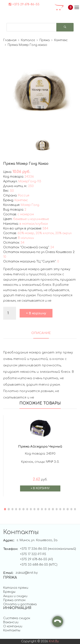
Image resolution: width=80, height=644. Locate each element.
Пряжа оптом (14, 600)
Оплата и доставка (20, 604)
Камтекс (61, 40)
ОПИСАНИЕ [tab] (41, 333)
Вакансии (11, 622)
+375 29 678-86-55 (24, 4)
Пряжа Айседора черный (40, 447)
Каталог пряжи (16, 588)
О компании (13, 626)
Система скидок (17, 618)
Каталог (28, 40)
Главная (10, 40)
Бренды (9, 592)
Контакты (12, 630)
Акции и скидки (15, 596)
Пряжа (45, 40)
